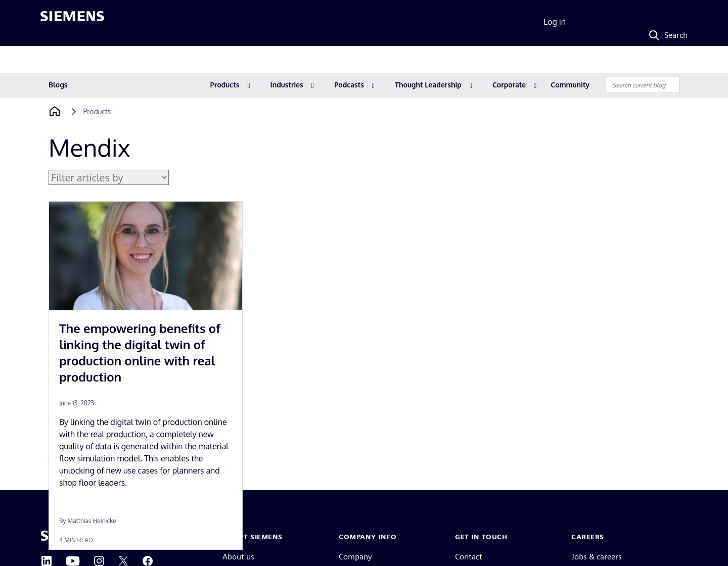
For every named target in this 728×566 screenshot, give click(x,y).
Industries (287, 85)
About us (238, 557)
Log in (555, 22)
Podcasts (349, 85)
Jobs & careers (597, 557)
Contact (469, 557)
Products (225, 85)
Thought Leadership (428, 85)
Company (355, 557)
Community (570, 85)
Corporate (509, 85)
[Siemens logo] (72, 22)
